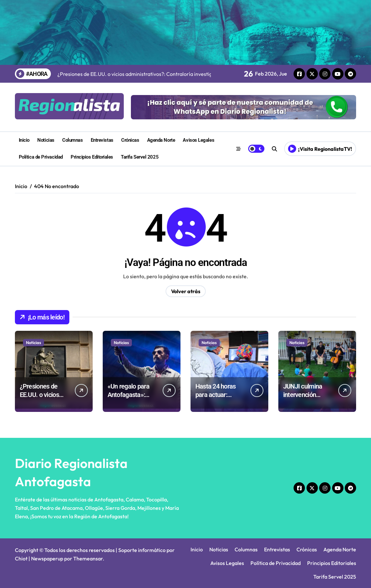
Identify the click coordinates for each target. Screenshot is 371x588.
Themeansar (88, 558)
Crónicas (130, 140)
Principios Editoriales (92, 157)
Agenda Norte (161, 140)
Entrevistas (102, 140)
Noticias (46, 140)
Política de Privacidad (41, 157)
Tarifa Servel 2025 (140, 157)
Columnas (72, 140)
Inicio (24, 140)
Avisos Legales (198, 140)
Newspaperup (47, 558)
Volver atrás (186, 291)
